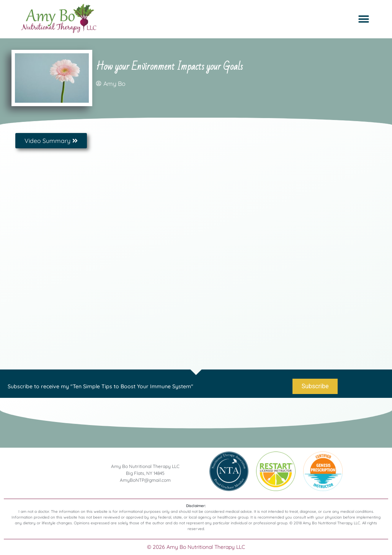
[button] (364, 19)
